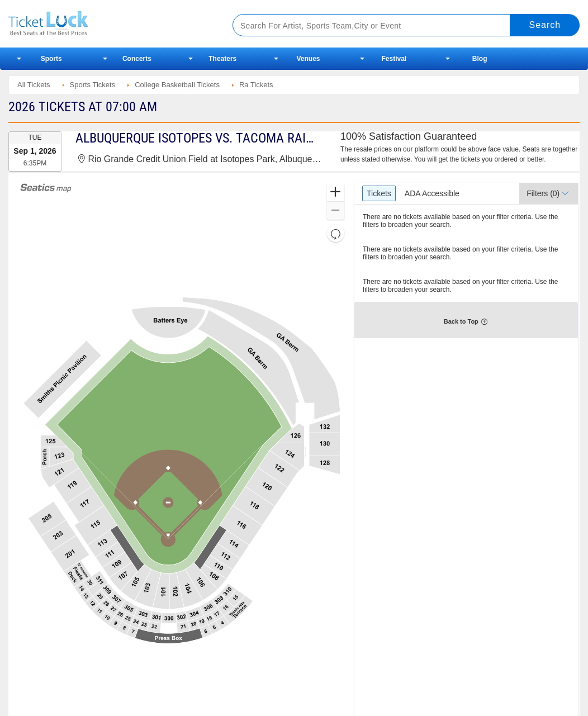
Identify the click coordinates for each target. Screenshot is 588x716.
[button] (336, 193)
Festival (394, 59)
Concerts (137, 59)
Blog (480, 59)
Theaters (222, 59)
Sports (51, 59)
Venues (309, 59)
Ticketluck (108, 24)
